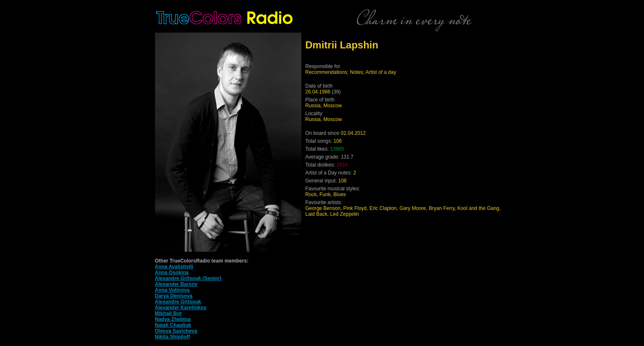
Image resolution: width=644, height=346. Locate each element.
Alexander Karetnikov (181, 308)
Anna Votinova (172, 290)
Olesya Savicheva (176, 331)
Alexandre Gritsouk (178, 302)
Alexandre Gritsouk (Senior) (188, 278)
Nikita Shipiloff (173, 337)
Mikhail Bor (169, 313)
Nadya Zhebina (173, 319)
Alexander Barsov (176, 284)
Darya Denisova (174, 296)
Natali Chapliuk (173, 325)
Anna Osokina (172, 273)
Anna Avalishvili (174, 267)
